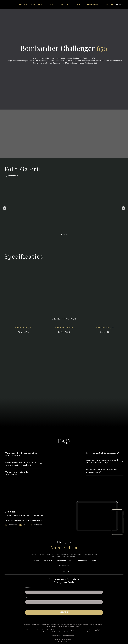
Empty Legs (37, 5)
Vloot (50, 5)
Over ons (78, 5)
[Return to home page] (7, 4)
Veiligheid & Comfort (65, 561)
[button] (107, 5)
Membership (93, 5)
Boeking (23, 5)
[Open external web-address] (6, 525)
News (94, 561)
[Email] (21, 525)
